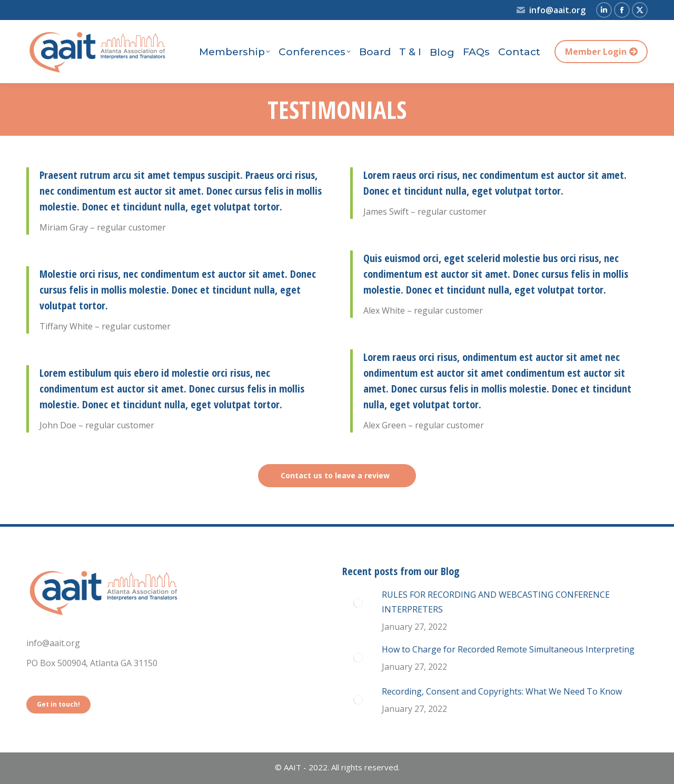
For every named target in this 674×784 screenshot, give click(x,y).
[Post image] (358, 603)
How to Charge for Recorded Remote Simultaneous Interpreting (508, 649)
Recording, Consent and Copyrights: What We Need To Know (502, 691)
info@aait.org (551, 10)
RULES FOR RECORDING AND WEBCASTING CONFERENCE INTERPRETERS (496, 602)
